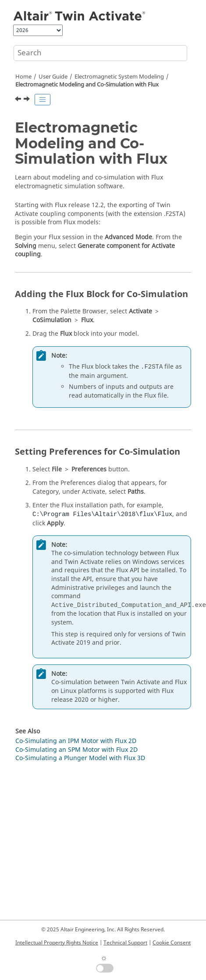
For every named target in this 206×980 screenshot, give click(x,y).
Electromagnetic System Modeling (119, 77)
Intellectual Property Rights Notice (57, 943)
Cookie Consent (172, 943)
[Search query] (100, 53)
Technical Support (125, 943)
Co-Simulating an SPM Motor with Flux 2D (76, 750)
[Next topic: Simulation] (28, 100)
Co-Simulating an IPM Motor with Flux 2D (76, 741)
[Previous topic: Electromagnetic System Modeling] (19, 100)
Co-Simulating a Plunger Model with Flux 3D (80, 758)
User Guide (53, 77)
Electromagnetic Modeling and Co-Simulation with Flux (87, 85)
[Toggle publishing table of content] (43, 100)
